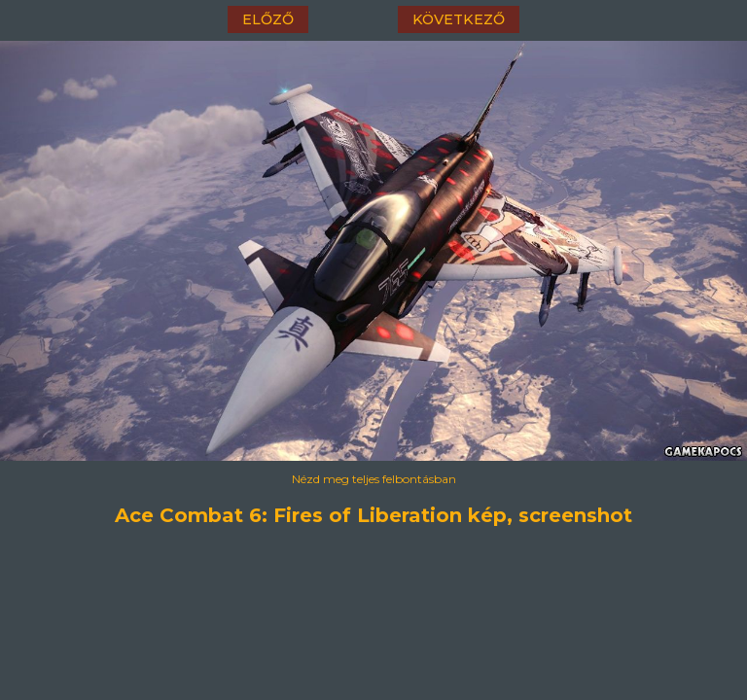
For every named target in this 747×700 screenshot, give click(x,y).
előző (268, 19)
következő (459, 19)
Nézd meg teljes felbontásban (374, 479)
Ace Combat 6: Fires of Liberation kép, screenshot (373, 515)
